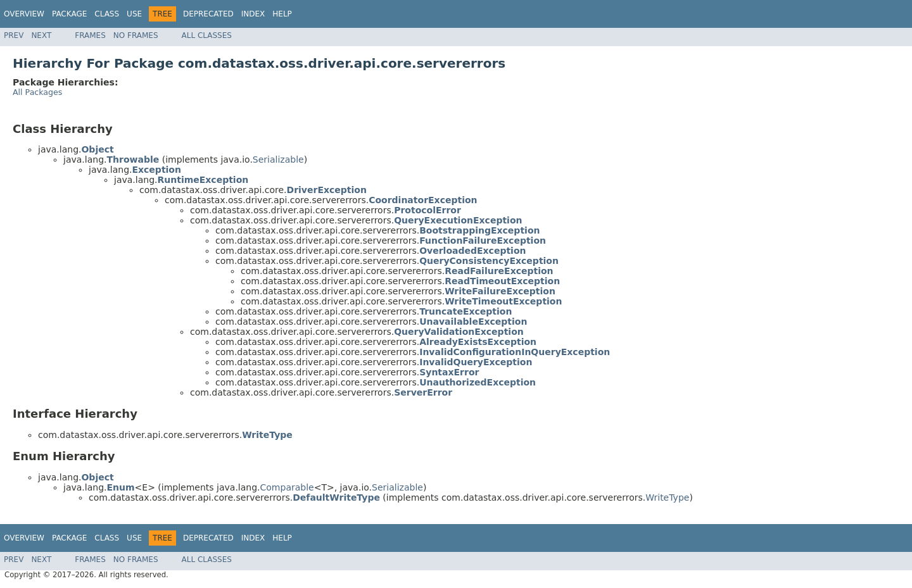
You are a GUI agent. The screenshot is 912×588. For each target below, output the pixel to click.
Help (282, 14)
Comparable (287, 487)
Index (253, 14)
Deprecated (208, 14)
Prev (14, 35)
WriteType (667, 497)
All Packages (37, 92)
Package (69, 14)
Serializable (278, 160)
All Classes (207, 35)
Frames (90, 35)
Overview (24, 14)
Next (41, 35)
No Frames (136, 35)
